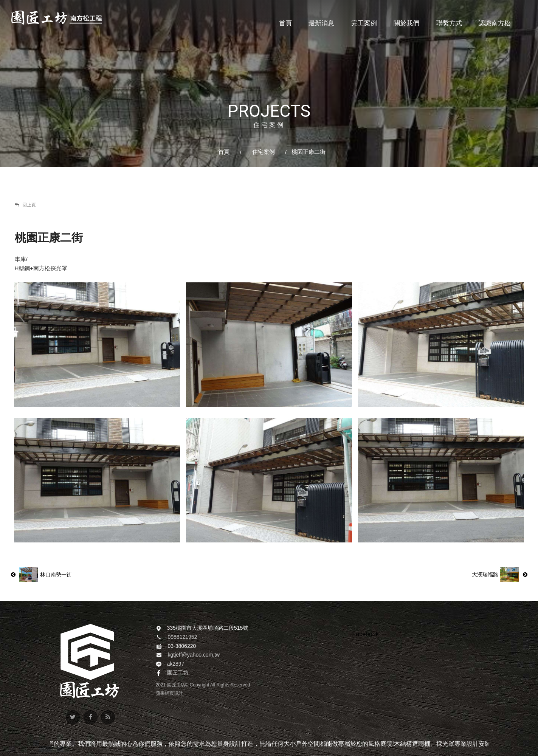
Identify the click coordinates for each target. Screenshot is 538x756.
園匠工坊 (178, 672)
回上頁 (25, 205)
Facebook (366, 634)
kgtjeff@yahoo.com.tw (194, 655)
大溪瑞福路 (500, 575)
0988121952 (183, 637)
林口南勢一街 (41, 575)
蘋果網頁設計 (169, 693)
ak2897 (176, 664)
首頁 (224, 152)
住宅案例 (264, 152)
